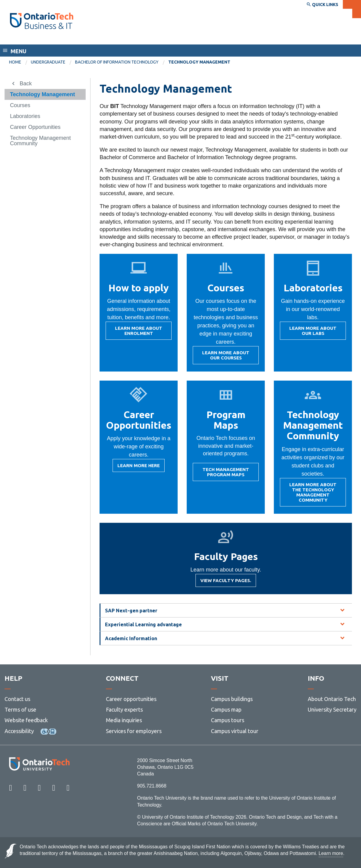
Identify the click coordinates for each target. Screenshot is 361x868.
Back (26, 84)
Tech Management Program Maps (223, 474)
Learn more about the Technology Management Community (311, 494)
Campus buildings (232, 699)
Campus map (226, 709)
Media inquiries (124, 720)
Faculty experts (124, 709)
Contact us (17, 699)
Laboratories (25, 116)
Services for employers (134, 731)
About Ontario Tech (332, 699)
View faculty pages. (226, 582)
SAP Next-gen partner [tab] (131, 611)
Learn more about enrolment (136, 333)
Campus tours (228, 720)
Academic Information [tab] (131, 638)
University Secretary (332, 709)
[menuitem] (20, 62)
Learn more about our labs (311, 333)
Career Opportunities (35, 127)
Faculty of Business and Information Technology (77, 39)
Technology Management (43, 94)
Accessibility (19, 731)
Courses (20, 105)
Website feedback (26, 720)
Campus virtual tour (235, 731)
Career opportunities (131, 699)
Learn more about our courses (223, 357)
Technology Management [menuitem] (199, 62)
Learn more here (139, 467)
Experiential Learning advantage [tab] (143, 624)
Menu (18, 51)
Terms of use (20, 709)
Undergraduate (48, 62)
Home (15, 62)
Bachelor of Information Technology (117, 62)
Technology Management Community (40, 141)
